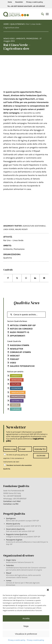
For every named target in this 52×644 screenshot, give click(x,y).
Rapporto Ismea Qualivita (17, 534)
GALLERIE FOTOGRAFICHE (22, 366)
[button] (48, 590)
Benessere (17, 380)
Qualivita (8, 258)
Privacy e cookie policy (17, 640)
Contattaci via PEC (11, 504)
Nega (26, 626)
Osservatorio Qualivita (15, 529)
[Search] (41, 14)
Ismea (9, 581)
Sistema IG (17, 401)
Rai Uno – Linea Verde (13, 240)
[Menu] (47, 14)
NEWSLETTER (17, 349)
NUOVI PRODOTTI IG (20, 332)
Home (10, 2)
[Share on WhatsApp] (26, 278)
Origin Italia (11, 560)
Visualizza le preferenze (26, 634)
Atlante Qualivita (13, 524)
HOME (6, 24)
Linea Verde (9, 229)
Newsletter (19, 2)
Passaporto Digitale (14, 540)
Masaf (9, 573)
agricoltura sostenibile (34, 226)
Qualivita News (26, 303)
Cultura (16, 384)
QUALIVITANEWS (17, 24)
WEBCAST (15, 356)
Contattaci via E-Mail (12, 501)
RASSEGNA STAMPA (20, 345)
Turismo (16, 409)
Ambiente (21, 39)
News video (9, 39)
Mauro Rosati (21, 229)
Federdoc (10, 565)
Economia (16, 388)
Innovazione (18, 392)
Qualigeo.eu (11, 518)
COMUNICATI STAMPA (20, 352)
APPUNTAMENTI (18, 336)
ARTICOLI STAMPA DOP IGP (23, 325)
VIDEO (13, 363)
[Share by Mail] (44, 278)
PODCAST (15, 359)
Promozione (32, 39)
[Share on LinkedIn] (35, 278)
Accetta (26, 618)
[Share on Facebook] (8, 278)
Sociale (15, 405)
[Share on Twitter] (17, 278)
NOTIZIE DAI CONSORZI (21, 329)
